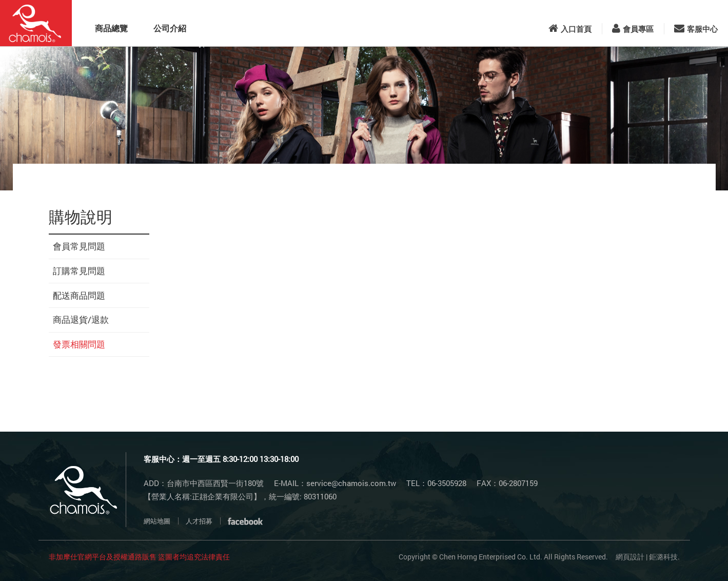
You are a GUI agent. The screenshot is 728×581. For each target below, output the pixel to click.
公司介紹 (170, 28)
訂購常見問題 (79, 271)
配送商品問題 (79, 295)
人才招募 (199, 521)
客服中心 (696, 29)
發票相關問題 (79, 344)
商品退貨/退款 (81, 319)
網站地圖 (157, 521)
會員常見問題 (79, 246)
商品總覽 (111, 28)
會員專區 (633, 29)
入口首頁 (570, 29)
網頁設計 (630, 557)
